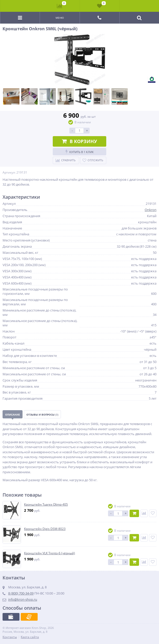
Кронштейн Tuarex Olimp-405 (46, 505)
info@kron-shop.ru (23, 599)
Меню (60, 18)
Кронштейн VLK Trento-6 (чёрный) (50, 553)
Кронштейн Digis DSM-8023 (45, 529)
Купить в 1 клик (80, 152)
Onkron (151, 210)
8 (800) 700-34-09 (21, 593)
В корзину (80, 141)
